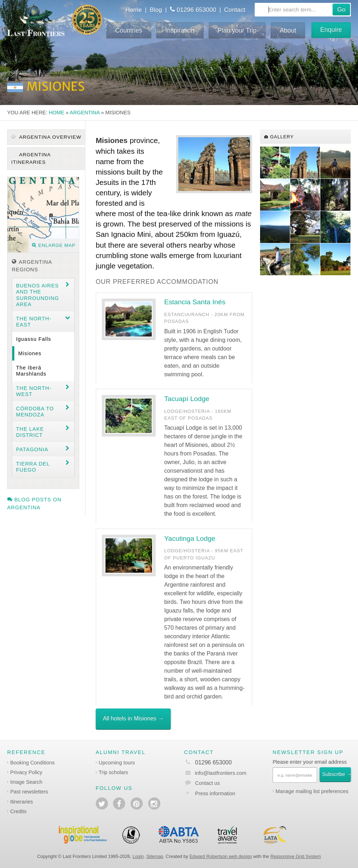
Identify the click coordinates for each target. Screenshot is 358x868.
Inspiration (180, 30)
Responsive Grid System (296, 856)
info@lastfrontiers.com (215, 773)
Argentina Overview (46, 137)
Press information (215, 793)
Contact (235, 10)
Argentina (84, 113)
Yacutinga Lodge (190, 538)
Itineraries (21, 802)
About (288, 30)
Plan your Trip (237, 30)
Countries (129, 30)
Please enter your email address (310, 762)
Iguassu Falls (34, 339)
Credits (18, 811)
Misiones (30, 353)
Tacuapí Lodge (187, 399)
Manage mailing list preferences (312, 791)
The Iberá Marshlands (31, 371)
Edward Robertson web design (221, 856)
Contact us (208, 783)
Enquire (331, 30)
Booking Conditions (32, 763)
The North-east (34, 322)
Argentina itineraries (31, 158)
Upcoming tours (117, 763)
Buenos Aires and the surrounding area (38, 295)
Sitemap (155, 856)
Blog (156, 10)
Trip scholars (113, 772)
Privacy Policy (26, 772)
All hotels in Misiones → (133, 718)
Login (138, 856)
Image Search (26, 782)
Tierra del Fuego (33, 467)
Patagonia (32, 449)
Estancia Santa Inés (195, 302)
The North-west (34, 391)
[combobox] (303, 10)
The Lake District (30, 432)
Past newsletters (29, 792)
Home (134, 10)
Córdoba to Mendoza (35, 412)
